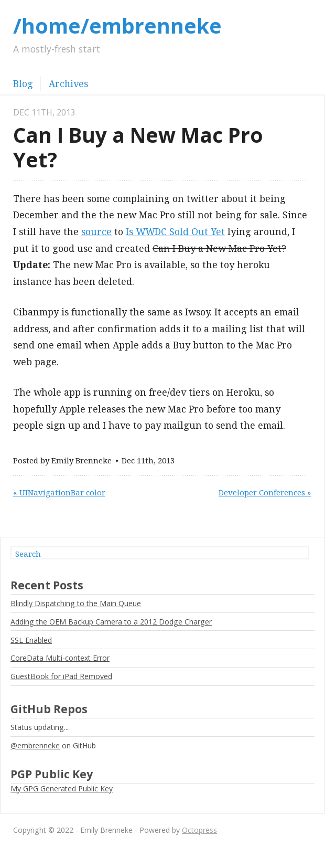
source (96, 231)
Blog (23, 83)
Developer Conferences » (265, 492)
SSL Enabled (31, 640)
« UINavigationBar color (59, 492)
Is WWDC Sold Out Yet (175, 231)
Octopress (199, 830)
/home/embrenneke (117, 26)
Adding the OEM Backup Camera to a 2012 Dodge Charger (111, 622)
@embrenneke (35, 745)
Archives (68, 83)
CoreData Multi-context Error (60, 658)
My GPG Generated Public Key (62, 788)
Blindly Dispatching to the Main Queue (76, 603)
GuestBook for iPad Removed (61, 676)
